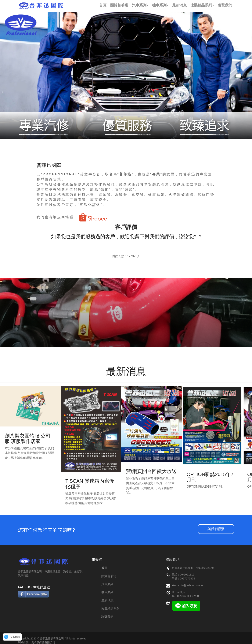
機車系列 (107, 592)
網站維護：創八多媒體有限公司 (37, 642)
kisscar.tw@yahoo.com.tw (188, 585)
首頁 (104, 568)
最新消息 (107, 600)
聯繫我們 (107, 617)
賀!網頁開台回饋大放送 (151, 471)
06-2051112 (187, 575)
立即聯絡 (15, 637)
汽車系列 (107, 584)
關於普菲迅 (109, 576)
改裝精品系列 (110, 609)
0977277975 (187, 579)
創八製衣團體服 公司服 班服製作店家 (28, 438)
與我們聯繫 (216, 529)
